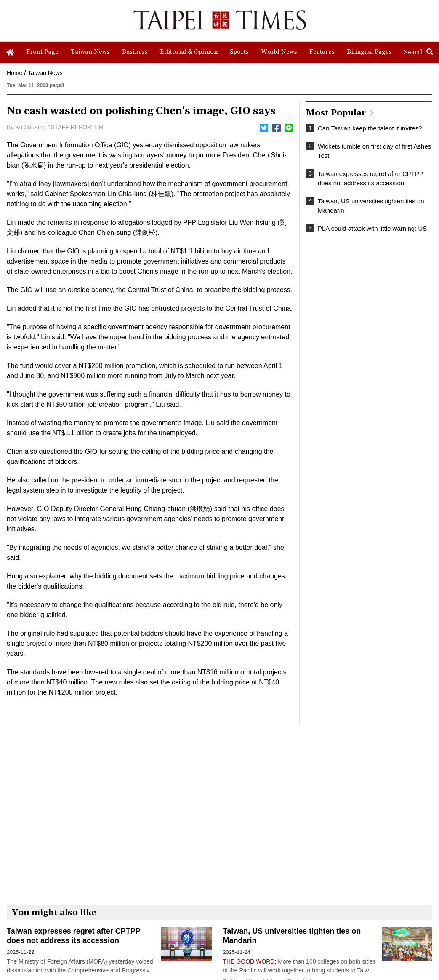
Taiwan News (45, 73)
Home (15, 73)
